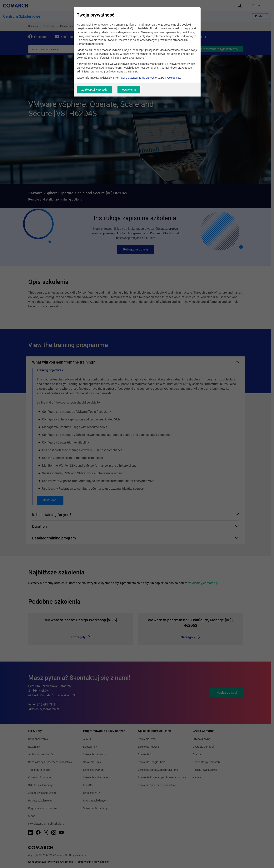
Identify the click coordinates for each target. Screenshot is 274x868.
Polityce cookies (171, 78)
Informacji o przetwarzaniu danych (134, 78)
